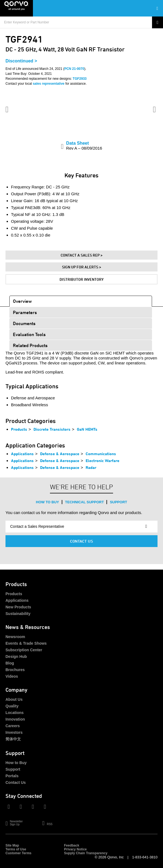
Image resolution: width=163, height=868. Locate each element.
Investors (14, 732)
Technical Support (84, 502)
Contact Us (82, 541)
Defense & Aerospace (60, 454)
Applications (22, 454)
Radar (91, 467)
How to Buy (47, 502)
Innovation (15, 719)
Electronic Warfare (102, 461)
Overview (22, 301)
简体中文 (13, 739)
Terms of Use (16, 849)
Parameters (25, 312)
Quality (12, 706)
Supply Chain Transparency (86, 853)
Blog (10, 663)
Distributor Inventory (82, 279)
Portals (12, 776)
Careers (13, 726)
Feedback (71, 845)
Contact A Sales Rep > (82, 255)
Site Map (12, 845)
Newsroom (15, 637)
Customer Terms (18, 853)
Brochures (15, 670)
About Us (14, 699)
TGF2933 (80, 79)
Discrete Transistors (52, 429)
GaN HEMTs (87, 429)
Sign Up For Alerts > (82, 267)
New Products (18, 607)
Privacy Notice (75, 849)
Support (118, 502)
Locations (15, 713)
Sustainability (18, 614)
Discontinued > (21, 61)
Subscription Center (24, 650)
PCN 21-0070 (74, 69)
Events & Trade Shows (26, 643)
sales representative (48, 84)
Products (19, 429)
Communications (101, 454)
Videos (12, 676)
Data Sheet (84, 146)
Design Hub (16, 657)
